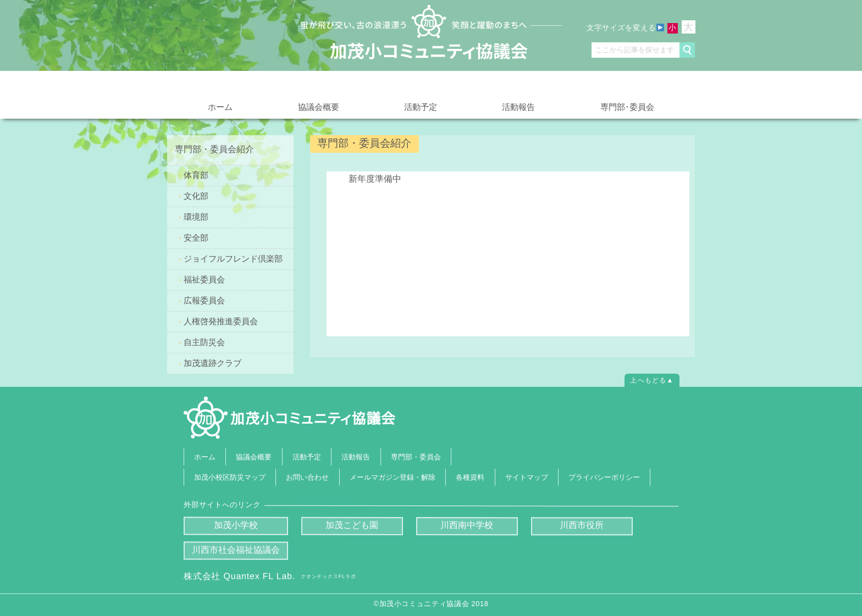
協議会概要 (319, 106)
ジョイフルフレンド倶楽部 (233, 258)
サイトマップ (527, 477)
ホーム (220, 107)
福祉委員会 (204, 279)
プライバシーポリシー (604, 477)
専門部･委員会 (627, 106)
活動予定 (421, 107)
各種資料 (470, 477)
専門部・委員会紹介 (214, 149)
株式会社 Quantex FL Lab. (270, 576)
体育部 (196, 175)
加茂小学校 (236, 525)
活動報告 (518, 107)
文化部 (196, 196)
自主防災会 (204, 342)
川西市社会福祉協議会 (236, 550)
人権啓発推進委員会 (221, 321)
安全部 (196, 238)
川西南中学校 (467, 526)
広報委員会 (204, 300)
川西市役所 (582, 526)
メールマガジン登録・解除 (393, 477)
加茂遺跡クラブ (212, 362)
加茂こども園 (352, 525)
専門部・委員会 (416, 456)
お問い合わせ (308, 477)
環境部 (196, 217)
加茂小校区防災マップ (230, 477)
